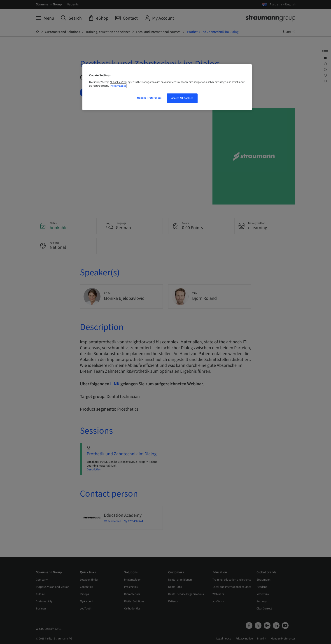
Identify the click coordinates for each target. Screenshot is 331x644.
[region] (167, 87)
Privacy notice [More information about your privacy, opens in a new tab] (118, 86)
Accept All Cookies (182, 98)
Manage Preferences (149, 98)
